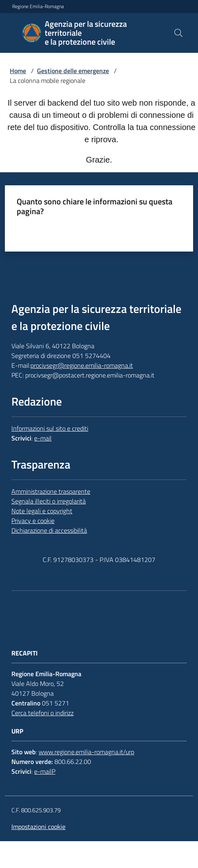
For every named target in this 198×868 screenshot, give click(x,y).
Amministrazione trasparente (51, 491)
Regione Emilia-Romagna (38, 7)
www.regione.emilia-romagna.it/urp (86, 752)
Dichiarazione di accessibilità (49, 530)
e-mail (43, 438)
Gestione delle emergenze (73, 71)
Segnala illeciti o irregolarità (49, 501)
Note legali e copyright (42, 511)
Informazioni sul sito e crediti (50, 428)
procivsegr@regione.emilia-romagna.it (82, 365)
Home (18, 71)
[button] (178, 33)
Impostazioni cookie (38, 827)
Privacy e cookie (33, 521)
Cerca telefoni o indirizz (42, 713)
